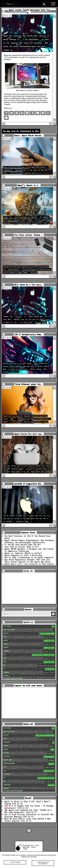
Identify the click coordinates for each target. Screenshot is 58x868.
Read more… (8, 108)
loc (29, 655)
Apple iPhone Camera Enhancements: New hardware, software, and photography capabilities (30, 541)
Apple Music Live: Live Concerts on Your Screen (29, 564)
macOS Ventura (44, 55)
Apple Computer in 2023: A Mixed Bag (23, 555)
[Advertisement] (29, 588)
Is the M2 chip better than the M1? (23, 545)
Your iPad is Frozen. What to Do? (22, 547)
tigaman (25, 849)
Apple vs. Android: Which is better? (23, 553)
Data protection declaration (43, 863)
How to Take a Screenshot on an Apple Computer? (29, 557)
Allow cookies (15, 863)
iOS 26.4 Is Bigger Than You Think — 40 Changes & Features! (29, 807)
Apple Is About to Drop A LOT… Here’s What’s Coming (27, 803)
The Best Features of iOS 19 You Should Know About (27, 537)
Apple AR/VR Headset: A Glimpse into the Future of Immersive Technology (29, 550)
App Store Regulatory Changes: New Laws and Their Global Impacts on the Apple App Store (27, 561)
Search (54, 614)
